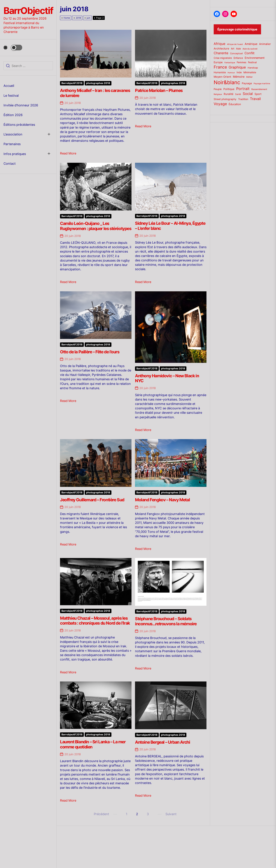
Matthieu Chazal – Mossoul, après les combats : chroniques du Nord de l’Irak (95, 621)
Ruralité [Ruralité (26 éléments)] (229, 94)
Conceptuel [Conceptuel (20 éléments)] (236, 53)
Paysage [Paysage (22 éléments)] (247, 83)
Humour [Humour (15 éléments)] (231, 73)
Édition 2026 (13, 115)
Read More (68, 153)
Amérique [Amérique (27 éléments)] (251, 44)
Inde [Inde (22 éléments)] (239, 72)
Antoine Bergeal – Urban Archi (162, 742)
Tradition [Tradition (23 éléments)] (243, 99)
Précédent (101, 814)
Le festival (11, 96)
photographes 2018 (98, 83)
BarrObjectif (28, 11)
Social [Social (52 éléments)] (248, 94)
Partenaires (12, 144)
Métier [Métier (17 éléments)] (249, 77)
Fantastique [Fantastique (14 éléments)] (230, 63)
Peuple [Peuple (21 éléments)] (218, 89)
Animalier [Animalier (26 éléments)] (265, 44)
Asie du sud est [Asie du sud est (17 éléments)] (250, 49)
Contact (10, 164)
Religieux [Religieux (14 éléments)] (218, 94)
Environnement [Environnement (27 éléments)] (255, 58)
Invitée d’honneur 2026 (21, 105)
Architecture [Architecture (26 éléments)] (221, 49)
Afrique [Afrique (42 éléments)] (219, 44)
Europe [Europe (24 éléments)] (218, 62)
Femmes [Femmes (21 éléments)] (241, 62)
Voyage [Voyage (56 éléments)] (220, 104)
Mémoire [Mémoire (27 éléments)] (239, 77)
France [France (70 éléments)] (220, 67)
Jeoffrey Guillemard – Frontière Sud (92, 500)
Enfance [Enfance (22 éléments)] (238, 58)
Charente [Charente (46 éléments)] (221, 53)
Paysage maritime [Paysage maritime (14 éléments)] (262, 84)
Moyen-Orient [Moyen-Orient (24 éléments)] (222, 77)
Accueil (9, 86)
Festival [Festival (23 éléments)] (252, 62)
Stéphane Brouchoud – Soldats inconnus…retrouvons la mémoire (166, 621)
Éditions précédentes (19, 125)
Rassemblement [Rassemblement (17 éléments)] (259, 89)
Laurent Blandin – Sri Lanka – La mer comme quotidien (93, 744)
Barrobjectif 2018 (72, 83)
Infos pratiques (15, 154)
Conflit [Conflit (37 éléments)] (250, 53)
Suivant (171, 814)
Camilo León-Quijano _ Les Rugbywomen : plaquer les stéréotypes (96, 226)
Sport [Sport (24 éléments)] (258, 94)
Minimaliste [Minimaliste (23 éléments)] (250, 72)
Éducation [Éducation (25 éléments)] (235, 104)
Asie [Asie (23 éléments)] (238, 49)
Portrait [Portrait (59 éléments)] (243, 89)
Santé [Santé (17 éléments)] (238, 94)
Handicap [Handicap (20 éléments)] (253, 68)
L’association (13, 134)
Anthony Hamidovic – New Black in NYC (167, 378)
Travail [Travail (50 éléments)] (255, 99)
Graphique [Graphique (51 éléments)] (237, 67)
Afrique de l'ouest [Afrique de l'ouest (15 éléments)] (235, 44)
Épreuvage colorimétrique (237, 29)
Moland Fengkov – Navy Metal (162, 500)
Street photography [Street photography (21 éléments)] (225, 99)
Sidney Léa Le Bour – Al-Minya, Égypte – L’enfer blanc (170, 226)
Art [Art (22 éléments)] (233, 49)
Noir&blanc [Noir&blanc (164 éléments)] (227, 82)
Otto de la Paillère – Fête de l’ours (90, 352)
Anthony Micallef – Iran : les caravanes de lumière (95, 93)
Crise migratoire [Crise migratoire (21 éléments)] (223, 58)
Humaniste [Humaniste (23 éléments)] (220, 72)
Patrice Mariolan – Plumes (159, 90)
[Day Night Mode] (13, 48)
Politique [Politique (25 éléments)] (229, 89)
